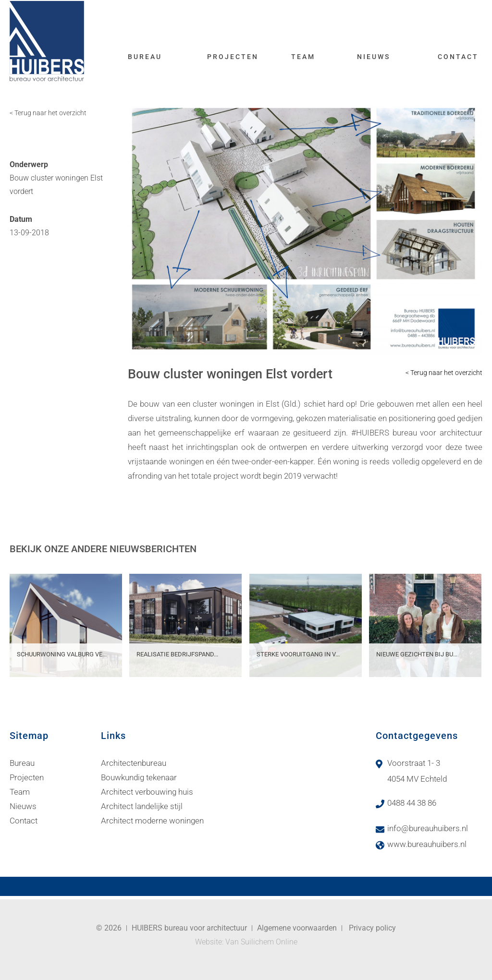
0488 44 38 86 (412, 803)
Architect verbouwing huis (147, 792)
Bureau (145, 57)
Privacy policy (372, 928)
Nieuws (374, 57)
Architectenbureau (134, 763)
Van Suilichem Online (261, 942)
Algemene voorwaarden (297, 928)
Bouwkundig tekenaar (139, 777)
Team (303, 57)
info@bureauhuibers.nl (428, 828)
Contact (458, 57)
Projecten (233, 57)
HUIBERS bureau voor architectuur (189, 928)
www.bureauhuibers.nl (427, 844)
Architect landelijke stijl (142, 806)
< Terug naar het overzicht (48, 113)
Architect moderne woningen (152, 821)
